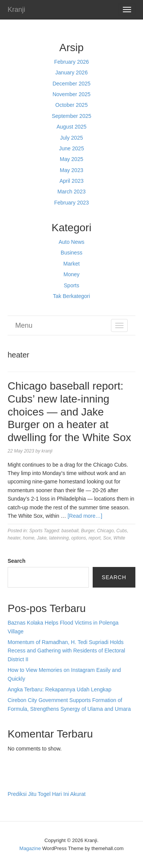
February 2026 (71, 62)
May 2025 (71, 159)
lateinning (59, 538)
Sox (107, 538)
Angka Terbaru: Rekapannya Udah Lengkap (59, 689)
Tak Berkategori (71, 296)
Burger (88, 531)
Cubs (122, 531)
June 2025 (71, 148)
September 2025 (72, 116)
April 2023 (71, 181)
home (29, 538)
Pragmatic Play (26, 774)
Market (71, 264)
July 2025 (72, 138)
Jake (42, 538)
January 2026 (71, 72)
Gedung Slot (22, 765)
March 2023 (72, 192)
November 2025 (72, 94)
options (79, 538)
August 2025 (71, 127)
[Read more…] (85, 516)
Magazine (30, 848)
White (120, 538)
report (94, 538)
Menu (24, 325)
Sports (71, 285)
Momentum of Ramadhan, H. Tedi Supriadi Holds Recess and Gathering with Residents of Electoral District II (66, 651)
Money (71, 274)
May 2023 (71, 170)
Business (71, 253)
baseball (70, 531)
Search (17, 561)
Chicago (105, 531)
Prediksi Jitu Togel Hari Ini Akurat (47, 794)
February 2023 (71, 203)
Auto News (72, 242)
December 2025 (72, 84)
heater (14, 538)
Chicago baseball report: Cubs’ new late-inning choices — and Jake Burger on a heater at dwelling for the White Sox (69, 411)
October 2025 (71, 105)
